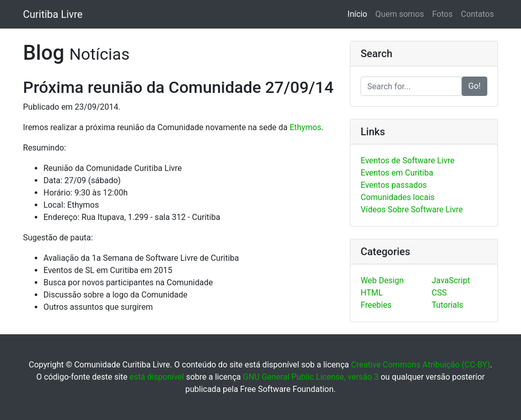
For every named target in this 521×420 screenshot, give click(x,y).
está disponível (157, 377)
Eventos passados (394, 185)
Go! (475, 86)
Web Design (382, 280)
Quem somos (400, 14)
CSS (439, 293)
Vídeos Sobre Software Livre (412, 209)
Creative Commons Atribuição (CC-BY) (420, 365)
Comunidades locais (398, 197)
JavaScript (451, 280)
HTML (372, 293)
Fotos (442, 14)
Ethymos (305, 127)
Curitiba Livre (53, 14)
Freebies (376, 305)
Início (359, 14)
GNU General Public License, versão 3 (311, 377)
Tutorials (447, 305)
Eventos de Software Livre (408, 160)
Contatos (477, 14)
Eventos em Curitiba (397, 173)
